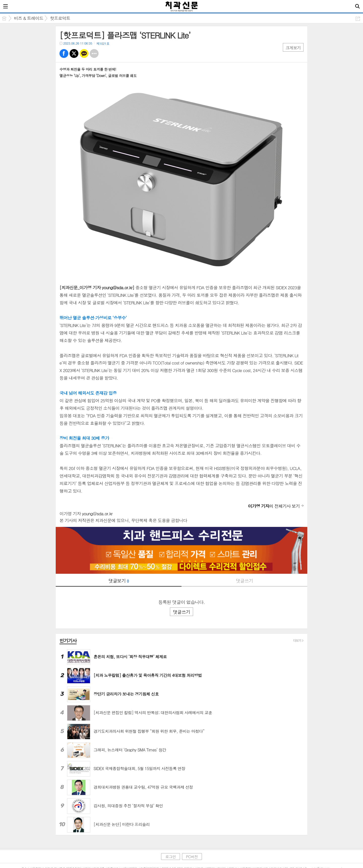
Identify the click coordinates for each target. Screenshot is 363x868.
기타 (94, 53)
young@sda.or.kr (97, 514)
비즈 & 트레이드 (28, 18)
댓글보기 (119, 581)
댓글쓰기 (245, 581)
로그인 (170, 857)
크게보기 (293, 48)
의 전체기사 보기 (274, 506)
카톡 (84, 53)
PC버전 (192, 857)
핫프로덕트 (60, 18)
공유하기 (358, 19)
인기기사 (68, 641)
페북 (64, 53)
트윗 (74, 53)
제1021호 (103, 43)
